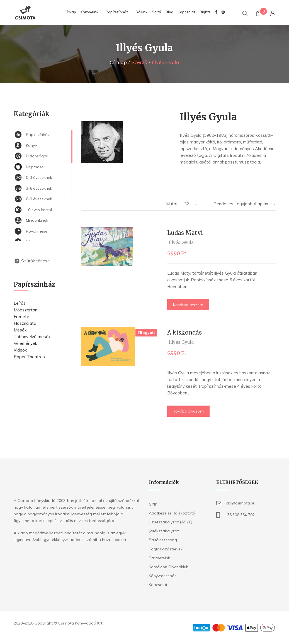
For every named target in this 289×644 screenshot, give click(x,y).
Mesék (20, 330)
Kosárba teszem (188, 305)
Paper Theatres (29, 357)
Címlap (118, 62)
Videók (20, 350)
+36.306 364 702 (240, 515)
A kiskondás (184, 332)
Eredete (21, 317)
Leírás (20, 303)
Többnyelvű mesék (32, 337)
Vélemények (25, 343)
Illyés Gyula (181, 242)
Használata (25, 323)
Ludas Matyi (185, 233)
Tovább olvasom (188, 411)
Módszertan (25, 310)
